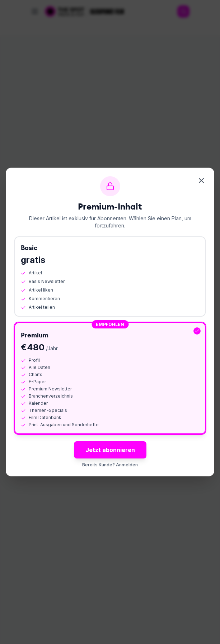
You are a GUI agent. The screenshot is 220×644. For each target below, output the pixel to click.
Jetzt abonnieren (110, 450)
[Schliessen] (201, 181)
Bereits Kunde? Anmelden (110, 465)
